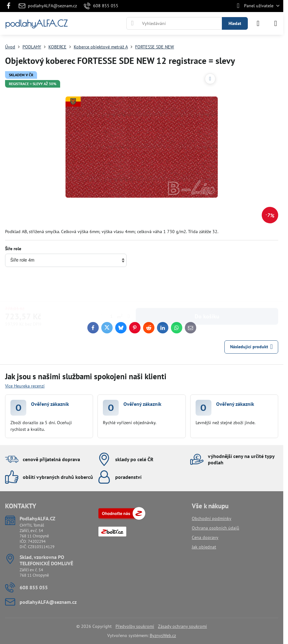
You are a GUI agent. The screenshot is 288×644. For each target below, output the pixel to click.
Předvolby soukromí (135, 626)
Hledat (235, 23)
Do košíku (207, 288)
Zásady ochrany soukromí (182, 626)
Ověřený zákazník (50, 404)
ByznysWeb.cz (163, 635)
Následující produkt (251, 347)
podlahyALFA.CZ (36, 23)
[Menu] (276, 23)
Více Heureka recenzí (25, 386)
